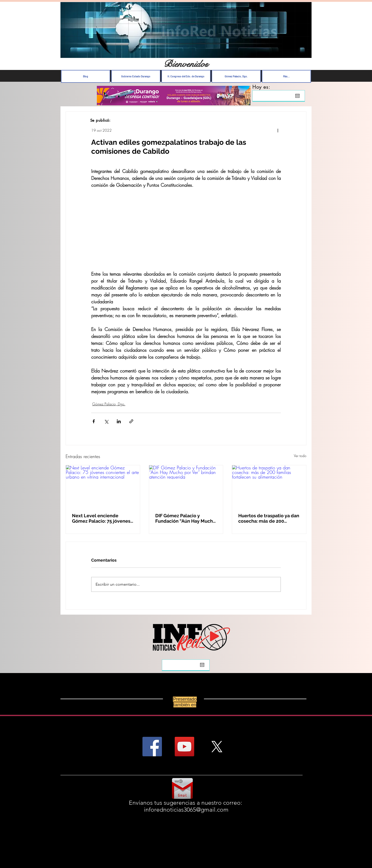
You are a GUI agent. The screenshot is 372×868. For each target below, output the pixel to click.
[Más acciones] (278, 130)
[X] (217, 747)
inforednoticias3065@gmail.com (186, 810)
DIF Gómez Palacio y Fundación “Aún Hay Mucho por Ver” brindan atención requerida (185, 518)
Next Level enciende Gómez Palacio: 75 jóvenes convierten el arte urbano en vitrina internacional (101, 518)
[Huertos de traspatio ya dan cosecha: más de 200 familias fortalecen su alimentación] (269, 486)
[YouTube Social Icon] (184, 747)
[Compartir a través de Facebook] (94, 421)
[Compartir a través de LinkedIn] (119, 421)
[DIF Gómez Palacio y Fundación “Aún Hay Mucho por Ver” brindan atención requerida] (186, 486)
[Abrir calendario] (297, 96)
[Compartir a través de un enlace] (131, 421)
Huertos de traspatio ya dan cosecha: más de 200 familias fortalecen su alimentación (269, 518)
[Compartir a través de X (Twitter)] (106, 421)
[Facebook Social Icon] (152, 747)
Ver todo (300, 456)
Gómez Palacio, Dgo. (109, 404)
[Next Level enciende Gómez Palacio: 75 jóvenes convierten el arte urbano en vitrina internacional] (103, 486)
